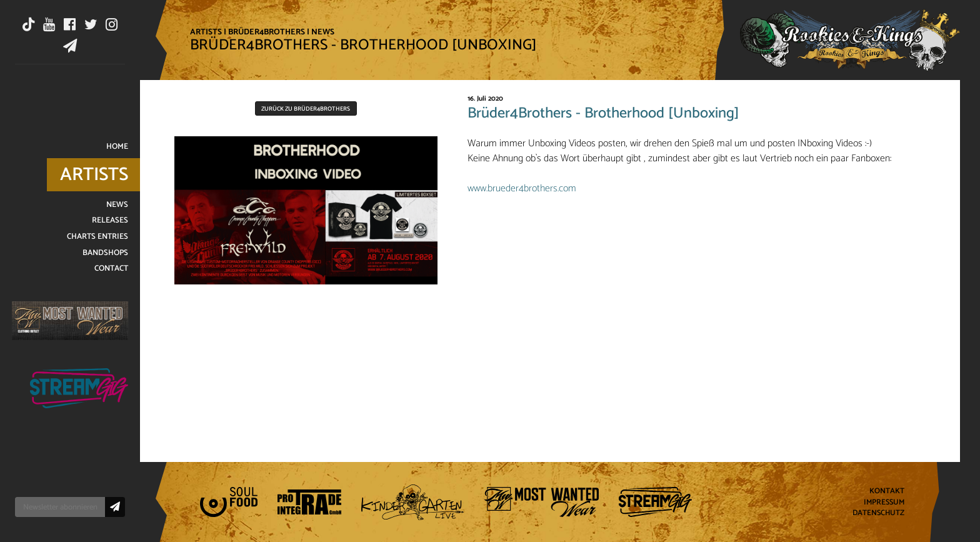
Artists (206, 32)
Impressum (884, 502)
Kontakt (887, 491)
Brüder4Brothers (267, 32)
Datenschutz (878, 514)
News (323, 32)
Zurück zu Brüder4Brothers (306, 109)
